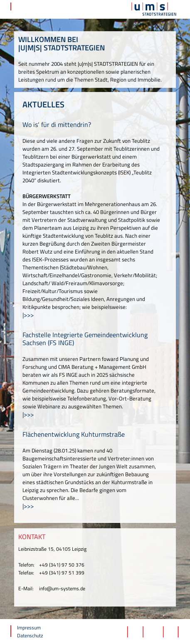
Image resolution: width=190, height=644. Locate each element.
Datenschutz (30, 635)
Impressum (29, 628)
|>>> (28, 315)
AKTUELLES (43, 104)
